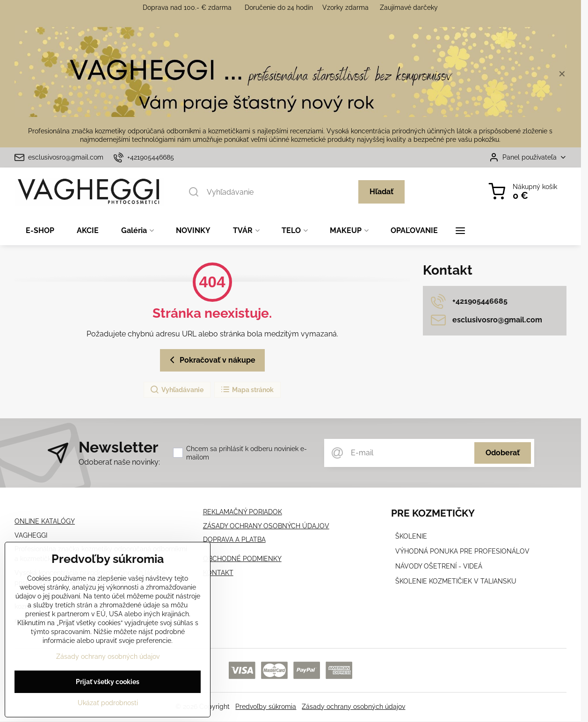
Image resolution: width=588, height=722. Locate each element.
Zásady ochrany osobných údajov (353, 707)
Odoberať (503, 453)
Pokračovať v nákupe (211, 360)
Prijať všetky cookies (108, 685)
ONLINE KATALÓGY (45, 521)
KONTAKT (218, 573)
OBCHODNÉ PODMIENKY (242, 559)
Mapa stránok (247, 390)
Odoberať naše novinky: (119, 462)
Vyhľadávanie (177, 390)
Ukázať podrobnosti (108, 706)
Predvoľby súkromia (266, 707)
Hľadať (381, 192)
